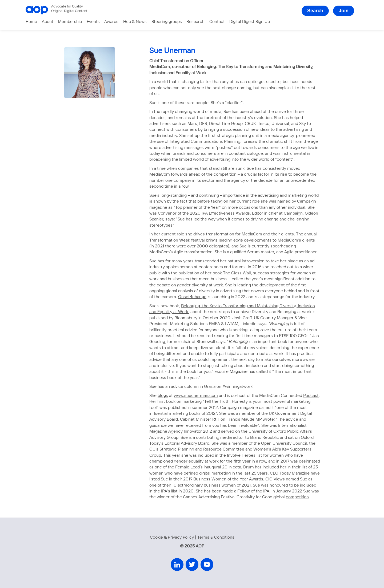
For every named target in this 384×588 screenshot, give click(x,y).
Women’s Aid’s (267, 449)
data (237, 467)
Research (195, 22)
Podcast (311, 396)
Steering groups (167, 22)
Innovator (193, 431)
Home (31, 22)
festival (198, 240)
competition (297, 497)
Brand (256, 438)
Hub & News (135, 22)
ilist (174, 491)
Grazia (210, 387)
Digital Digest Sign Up (250, 22)
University (258, 431)
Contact (217, 22)
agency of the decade (252, 181)
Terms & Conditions (216, 537)
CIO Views (275, 479)
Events (93, 22)
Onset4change (192, 297)
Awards (111, 22)
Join (344, 11)
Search (315, 11)
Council (300, 443)
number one (161, 181)
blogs (163, 396)
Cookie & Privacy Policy (172, 537)
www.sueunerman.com (196, 396)
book (217, 273)
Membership (70, 22)
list (259, 455)
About (48, 22)
